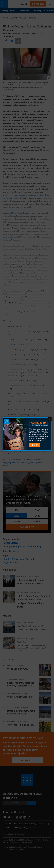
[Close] (50, 419)
